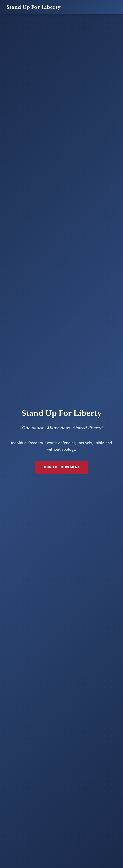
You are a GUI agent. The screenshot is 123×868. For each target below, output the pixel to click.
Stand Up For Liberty (34, 7)
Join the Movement (62, 467)
